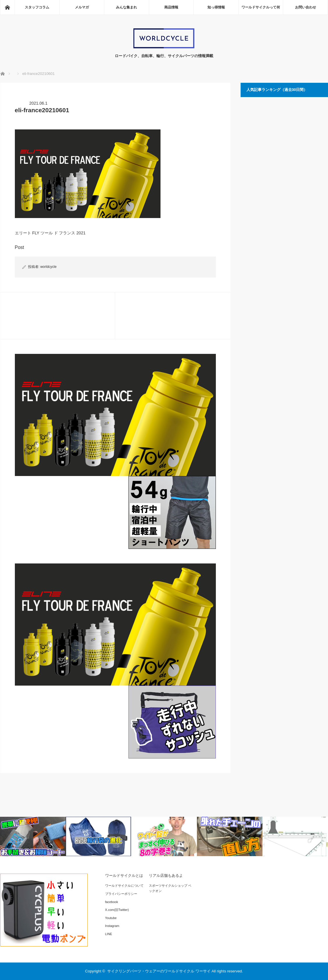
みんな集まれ (126, 7)
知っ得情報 (216, 7)
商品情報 (171, 7)
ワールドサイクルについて (124, 886)
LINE (109, 934)
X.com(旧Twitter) (117, 910)
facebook (112, 902)
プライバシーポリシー (121, 894)
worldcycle (48, 267)
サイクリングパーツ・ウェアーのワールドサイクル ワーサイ (159, 971)
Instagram (112, 926)
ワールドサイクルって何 (261, 7)
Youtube (111, 918)
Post (20, 247)
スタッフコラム (37, 7)
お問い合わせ (306, 7)
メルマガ (82, 7)
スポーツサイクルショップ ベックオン (170, 888)
